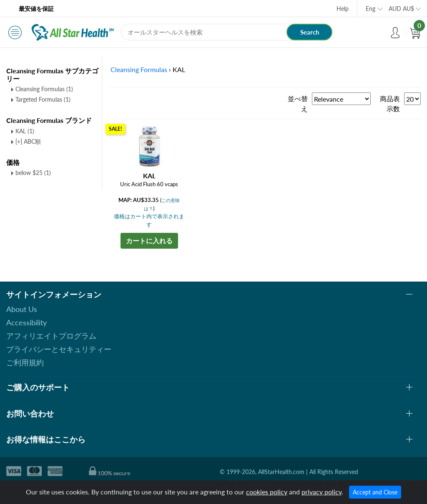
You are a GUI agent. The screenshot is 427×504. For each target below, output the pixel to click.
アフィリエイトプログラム (51, 336)
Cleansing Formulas (44, 89)
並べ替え (298, 104)
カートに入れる (149, 241)
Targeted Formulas (43, 99)
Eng (370, 9)
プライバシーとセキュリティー (59, 349)
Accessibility (26, 322)
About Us (22, 309)
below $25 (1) (33, 173)
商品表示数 (390, 104)
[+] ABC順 (28, 141)
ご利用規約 (25, 362)
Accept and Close (375, 492)
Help (343, 9)
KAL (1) (25, 131)
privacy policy (322, 492)
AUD (401, 9)
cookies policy (267, 492)
